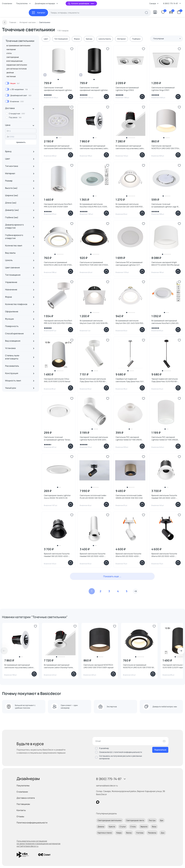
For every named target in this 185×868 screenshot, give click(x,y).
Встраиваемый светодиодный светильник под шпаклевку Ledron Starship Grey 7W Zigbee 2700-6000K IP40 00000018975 (20, 666)
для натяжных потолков (17, 69)
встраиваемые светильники (18, 45)
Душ (163, 833)
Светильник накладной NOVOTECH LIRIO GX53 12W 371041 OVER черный (98, 666)
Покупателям (23, 786)
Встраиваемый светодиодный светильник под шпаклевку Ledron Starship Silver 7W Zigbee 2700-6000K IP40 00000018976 (94, 147)
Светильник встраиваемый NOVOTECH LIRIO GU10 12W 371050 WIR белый (58, 264)
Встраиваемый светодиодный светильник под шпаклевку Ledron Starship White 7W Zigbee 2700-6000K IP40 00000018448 (130, 147)
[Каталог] (38, 13)
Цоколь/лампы (105, 39)
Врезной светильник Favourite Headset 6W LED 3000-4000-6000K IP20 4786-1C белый (93, 555)
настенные (11, 76)
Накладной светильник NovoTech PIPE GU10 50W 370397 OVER (58, 205)
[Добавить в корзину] (71, 97)
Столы (133, 827)
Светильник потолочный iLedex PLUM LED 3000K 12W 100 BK (93, 497)
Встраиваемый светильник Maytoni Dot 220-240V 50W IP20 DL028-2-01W (129, 205)
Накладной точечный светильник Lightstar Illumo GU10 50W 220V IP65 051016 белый (94, 438)
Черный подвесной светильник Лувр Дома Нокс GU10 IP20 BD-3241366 (165, 380)
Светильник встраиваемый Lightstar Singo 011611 (163, 89)
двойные (10, 72)
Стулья (123, 827)
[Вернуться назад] (5, 22)
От (8, 131)
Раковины (152, 833)
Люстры (152, 820)
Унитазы (140, 833)
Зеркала (144, 827)
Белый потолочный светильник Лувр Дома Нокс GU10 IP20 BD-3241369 (93, 380)
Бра (162, 820)
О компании (7, 3)
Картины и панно (105, 833)
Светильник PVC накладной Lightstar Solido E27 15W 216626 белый (165, 438)
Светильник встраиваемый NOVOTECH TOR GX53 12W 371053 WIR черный (94, 264)
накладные (11, 49)
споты (9, 53)
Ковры (119, 833)
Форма (77, 39)
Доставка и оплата (26, 798)
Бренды (89, 39)
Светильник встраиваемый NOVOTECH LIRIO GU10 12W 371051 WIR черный (139, 666)
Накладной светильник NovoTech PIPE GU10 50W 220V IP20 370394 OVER (58, 322)
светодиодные (13, 57)
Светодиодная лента (135, 820)
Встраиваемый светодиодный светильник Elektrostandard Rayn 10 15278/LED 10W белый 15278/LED (58, 147)
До (8, 137)
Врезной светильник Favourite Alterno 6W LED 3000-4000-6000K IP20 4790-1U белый (128, 555)
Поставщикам (23, 804)
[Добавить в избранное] (72, 49)
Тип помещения (61, 39)
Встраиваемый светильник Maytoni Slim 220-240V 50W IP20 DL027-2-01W (129, 322)
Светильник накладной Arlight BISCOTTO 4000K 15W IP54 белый (165, 264)
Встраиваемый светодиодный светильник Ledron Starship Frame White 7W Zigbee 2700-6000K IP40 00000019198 (58, 666)
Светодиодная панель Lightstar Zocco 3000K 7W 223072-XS (57, 497)
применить (21, 142)
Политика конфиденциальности (32, 823)
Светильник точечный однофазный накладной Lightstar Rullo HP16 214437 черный (94, 89)
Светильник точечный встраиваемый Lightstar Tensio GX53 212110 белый (57, 438)
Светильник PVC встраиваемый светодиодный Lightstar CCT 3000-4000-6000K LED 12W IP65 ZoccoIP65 (129, 264)
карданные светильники (17, 65)
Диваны (101, 827)
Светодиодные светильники (110, 820)
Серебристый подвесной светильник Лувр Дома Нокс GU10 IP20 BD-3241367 (130, 380)
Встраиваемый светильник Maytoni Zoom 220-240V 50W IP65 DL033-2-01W (94, 322)
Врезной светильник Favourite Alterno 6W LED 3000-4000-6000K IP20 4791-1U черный (164, 555)
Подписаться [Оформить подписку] (160, 750)
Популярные (167, 39)
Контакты (21, 810)
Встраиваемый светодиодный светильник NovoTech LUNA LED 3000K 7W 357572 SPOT (165, 322)
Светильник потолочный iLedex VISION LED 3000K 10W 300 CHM (129, 497)
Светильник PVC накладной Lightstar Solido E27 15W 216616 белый (129, 438)
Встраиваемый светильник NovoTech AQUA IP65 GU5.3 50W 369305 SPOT (93, 205)
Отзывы (20, 816)
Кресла (112, 827)
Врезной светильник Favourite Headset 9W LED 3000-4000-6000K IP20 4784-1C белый (164, 497)
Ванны (129, 833)
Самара (154, 3)
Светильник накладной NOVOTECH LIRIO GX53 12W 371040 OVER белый (166, 147)
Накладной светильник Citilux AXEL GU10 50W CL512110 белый (57, 380)
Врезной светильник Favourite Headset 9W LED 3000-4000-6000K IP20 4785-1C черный (57, 555)
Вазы (154, 827)
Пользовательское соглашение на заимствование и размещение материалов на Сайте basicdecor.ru (38, 844)
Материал (121, 39)
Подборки (136, 39)
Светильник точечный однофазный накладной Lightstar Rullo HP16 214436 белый (58, 89)
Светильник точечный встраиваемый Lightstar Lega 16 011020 (165, 205)
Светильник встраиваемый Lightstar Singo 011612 (127, 89)
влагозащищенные (14, 61)
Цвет (46, 39)
